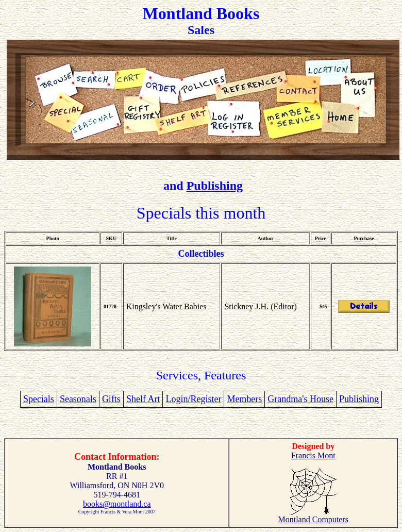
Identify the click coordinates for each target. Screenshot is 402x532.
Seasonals (78, 399)
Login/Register (193, 399)
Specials (39, 399)
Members (244, 399)
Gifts (111, 399)
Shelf (137, 399)
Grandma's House (300, 399)
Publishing (215, 186)
